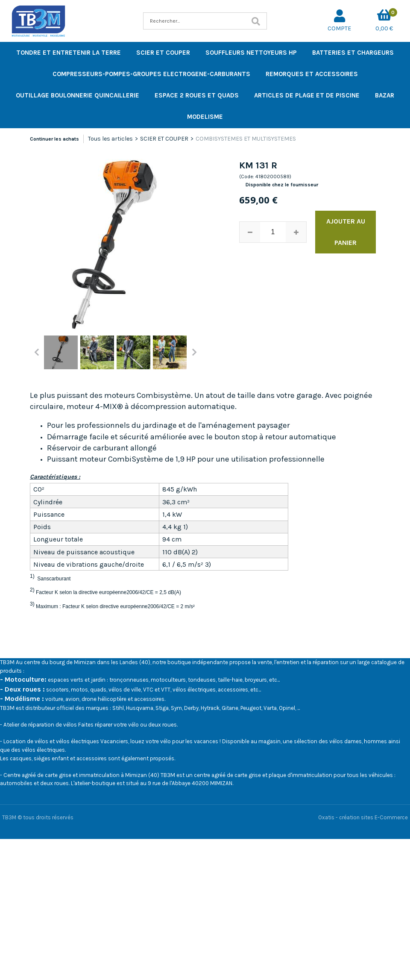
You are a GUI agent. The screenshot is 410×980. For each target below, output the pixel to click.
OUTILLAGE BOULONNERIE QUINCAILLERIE (78, 95)
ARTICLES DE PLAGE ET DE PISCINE (307, 95)
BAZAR (385, 95)
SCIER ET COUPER (163, 53)
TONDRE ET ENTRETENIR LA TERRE (69, 53)
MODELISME (205, 117)
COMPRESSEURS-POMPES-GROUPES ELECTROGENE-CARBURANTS (151, 74)
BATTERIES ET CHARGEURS (353, 53)
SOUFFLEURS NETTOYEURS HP (251, 53)
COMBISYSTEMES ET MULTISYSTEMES (246, 139)
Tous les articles (110, 139)
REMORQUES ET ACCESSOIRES (312, 74)
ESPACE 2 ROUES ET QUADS (197, 95)
